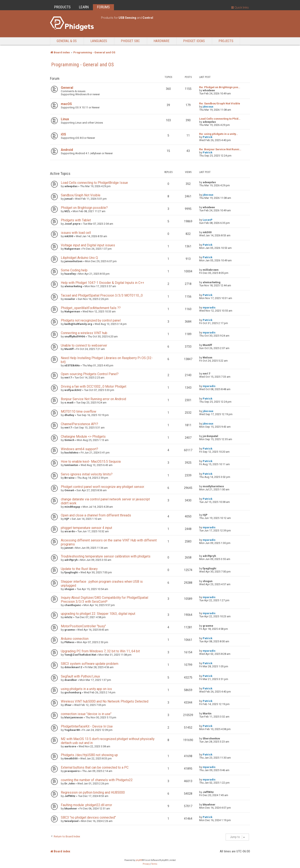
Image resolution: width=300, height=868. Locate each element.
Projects (226, 41)
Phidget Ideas (194, 41)
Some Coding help (74, 270)
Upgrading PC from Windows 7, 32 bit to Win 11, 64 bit (100, 651)
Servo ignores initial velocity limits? (87, 474)
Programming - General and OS (82, 65)
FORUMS (103, 7)
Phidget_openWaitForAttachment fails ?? (91, 308)
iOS (63, 134)
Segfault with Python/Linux (80, 676)
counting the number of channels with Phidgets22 (97, 780)
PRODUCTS (62, 7)
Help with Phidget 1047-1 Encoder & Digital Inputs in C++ (102, 283)
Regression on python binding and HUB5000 (93, 792)
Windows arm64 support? (79, 449)
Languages (99, 41)
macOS (66, 104)
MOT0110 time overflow (79, 411)
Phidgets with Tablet (76, 220)
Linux (65, 119)
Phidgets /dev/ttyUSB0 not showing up (89, 755)
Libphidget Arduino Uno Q (79, 258)
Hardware (161, 41)
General (67, 88)
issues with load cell (76, 233)
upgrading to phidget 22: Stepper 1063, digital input (98, 614)
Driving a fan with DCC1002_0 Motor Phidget (94, 386)
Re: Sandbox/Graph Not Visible (220, 103)
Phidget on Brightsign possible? (84, 208)
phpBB (139, 860)
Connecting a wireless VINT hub (84, 333)
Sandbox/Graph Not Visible (81, 195)
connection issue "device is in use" (86, 714)
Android (67, 150)
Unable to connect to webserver (84, 345)
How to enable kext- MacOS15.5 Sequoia (91, 462)
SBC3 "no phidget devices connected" (88, 817)
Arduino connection (75, 639)
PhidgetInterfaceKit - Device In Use (87, 726)
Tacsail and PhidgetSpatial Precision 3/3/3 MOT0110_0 (102, 295)
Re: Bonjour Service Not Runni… (220, 149)
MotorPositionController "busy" (83, 626)
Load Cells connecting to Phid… (220, 119)
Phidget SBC (130, 41)
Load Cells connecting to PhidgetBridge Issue (94, 183)
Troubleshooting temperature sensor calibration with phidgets (106, 556)
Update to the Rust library (79, 569)
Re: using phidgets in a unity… (219, 134)
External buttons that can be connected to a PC (95, 767)
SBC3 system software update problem (90, 664)
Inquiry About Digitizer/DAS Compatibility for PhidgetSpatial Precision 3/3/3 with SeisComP (104, 600)
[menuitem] (146, 864)
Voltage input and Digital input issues (88, 245)
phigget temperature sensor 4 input (86, 528)
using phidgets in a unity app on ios (86, 689)
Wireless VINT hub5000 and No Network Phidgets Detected (105, 701)
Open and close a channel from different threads (96, 515)
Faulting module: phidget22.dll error (86, 805)
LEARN (84, 7)
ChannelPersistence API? (79, 424)
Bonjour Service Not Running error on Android (93, 399)
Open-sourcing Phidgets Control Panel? (90, 374)
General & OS (67, 41)
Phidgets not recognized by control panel (91, 320)
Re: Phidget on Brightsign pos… (220, 87)
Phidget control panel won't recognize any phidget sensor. (103, 487)
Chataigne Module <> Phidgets (83, 437)
